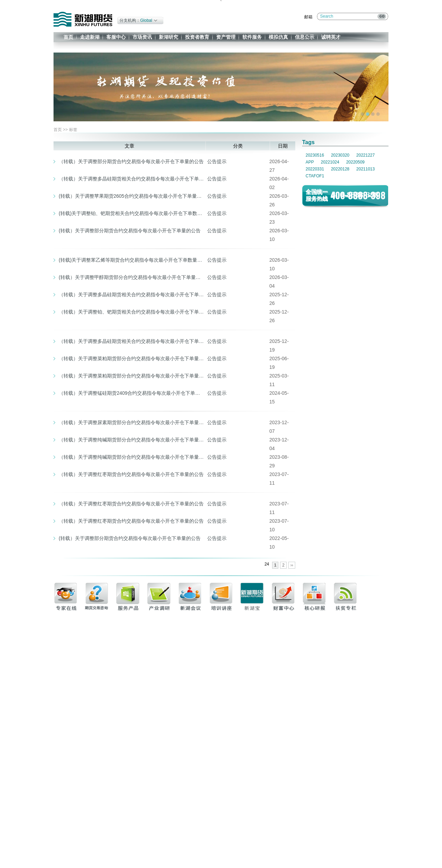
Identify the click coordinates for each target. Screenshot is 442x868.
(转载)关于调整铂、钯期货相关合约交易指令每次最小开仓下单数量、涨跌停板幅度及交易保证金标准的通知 (131, 213)
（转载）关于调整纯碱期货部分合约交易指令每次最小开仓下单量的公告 (131, 440)
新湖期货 (83, 19)
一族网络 (340, 864)
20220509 (355, 162)
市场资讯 (142, 37)
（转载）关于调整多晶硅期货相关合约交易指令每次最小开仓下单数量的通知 (131, 341)
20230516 (315, 155)
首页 (68, 37)
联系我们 (327, 849)
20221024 (330, 162)
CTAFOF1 (315, 176)
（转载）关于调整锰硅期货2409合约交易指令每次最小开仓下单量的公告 (131, 393)
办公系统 (379, 849)
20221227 (366, 155)
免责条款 (344, 849)
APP (310, 162)
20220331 (315, 169)
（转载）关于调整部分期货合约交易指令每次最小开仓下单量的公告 (131, 161)
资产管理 (226, 37)
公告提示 (217, 161)
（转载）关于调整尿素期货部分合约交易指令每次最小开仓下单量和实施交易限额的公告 (131, 422)
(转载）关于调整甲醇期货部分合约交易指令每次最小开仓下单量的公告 (131, 277)
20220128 (340, 169)
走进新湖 (90, 37)
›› (292, 565)
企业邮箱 (362, 849)
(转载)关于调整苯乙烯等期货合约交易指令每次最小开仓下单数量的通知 (131, 260)
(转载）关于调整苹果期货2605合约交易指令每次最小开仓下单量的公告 (131, 196)
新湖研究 (169, 37)
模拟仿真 (278, 37)
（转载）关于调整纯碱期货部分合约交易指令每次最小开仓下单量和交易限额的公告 (131, 457)
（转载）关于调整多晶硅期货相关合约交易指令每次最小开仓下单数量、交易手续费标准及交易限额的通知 (131, 295)
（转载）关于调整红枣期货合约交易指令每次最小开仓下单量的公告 (131, 474)
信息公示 (305, 37)
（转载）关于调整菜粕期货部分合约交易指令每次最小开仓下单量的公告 (131, 358)
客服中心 (116, 37)
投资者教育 (197, 37)
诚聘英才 (331, 37)
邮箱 (308, 17)
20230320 (340, 155)
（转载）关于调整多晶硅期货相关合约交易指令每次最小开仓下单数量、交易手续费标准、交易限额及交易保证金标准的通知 (131, 179)
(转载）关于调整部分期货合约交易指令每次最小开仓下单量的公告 (130, 231)
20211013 (366, 169)
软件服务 (252, 37)
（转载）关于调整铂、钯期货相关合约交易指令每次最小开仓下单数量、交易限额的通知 (131, 312)
